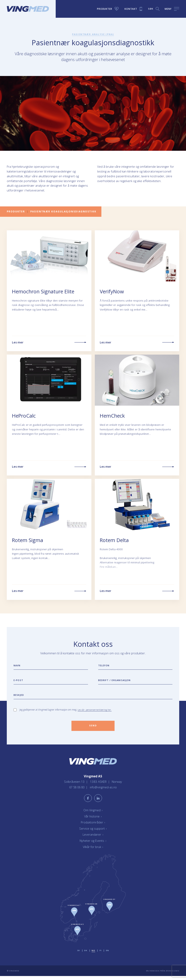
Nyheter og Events (93, 844)
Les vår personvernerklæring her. (95, 711)
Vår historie (93, 820)
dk (86, 954)
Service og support (93, 832)
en (108, 954)
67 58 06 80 (77, 791)
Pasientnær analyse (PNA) (93, 34)
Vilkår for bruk (93, 851)
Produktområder (93, 826)
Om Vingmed (93, 814)
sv (78, 954)
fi (101, 954)
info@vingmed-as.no (104, 791)
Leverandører (93, 838)
